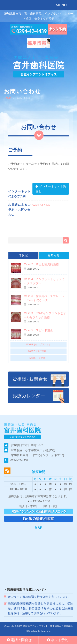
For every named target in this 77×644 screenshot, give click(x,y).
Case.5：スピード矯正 (38, 330)
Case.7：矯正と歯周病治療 (41, 264)
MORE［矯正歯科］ (39, 351)
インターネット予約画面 (51, 189)
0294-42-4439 (41, 205)
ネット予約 (58, 640)
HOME (7, 98)
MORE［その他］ (38, 358)
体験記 (23, 255)
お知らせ (54, 255)
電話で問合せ (19, 640)
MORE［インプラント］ (39, 344)
